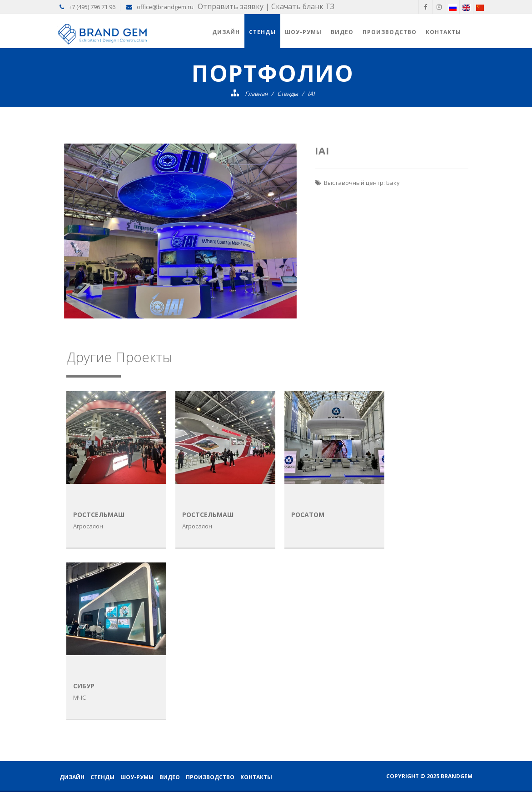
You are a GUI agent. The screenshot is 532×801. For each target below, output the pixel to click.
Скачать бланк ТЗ (303, 6)
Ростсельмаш (99, 515)
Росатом (308, 515)
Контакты (443, 32)
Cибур (84, 686)
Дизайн (226, 32)
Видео (342, 32)
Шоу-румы (303, 32)
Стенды (262, 32)
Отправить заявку (231, 6)
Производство (390, 32)
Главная (256, 94)
